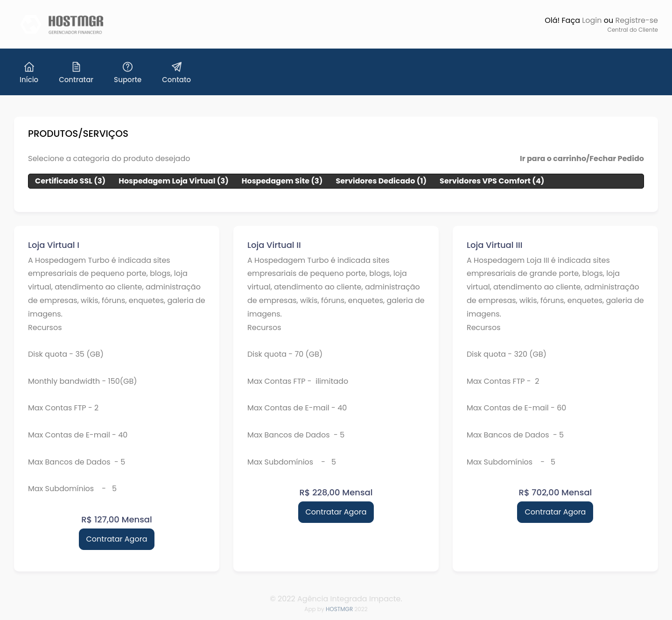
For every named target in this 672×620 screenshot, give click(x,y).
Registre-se (637, 20)
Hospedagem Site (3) (282, 181)
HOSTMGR (339, 609)
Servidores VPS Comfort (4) (492, 181)
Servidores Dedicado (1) (381, 181)
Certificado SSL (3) (70, 181)
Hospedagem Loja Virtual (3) (174, 181)
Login (592, 20)
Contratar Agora (117, 539)
